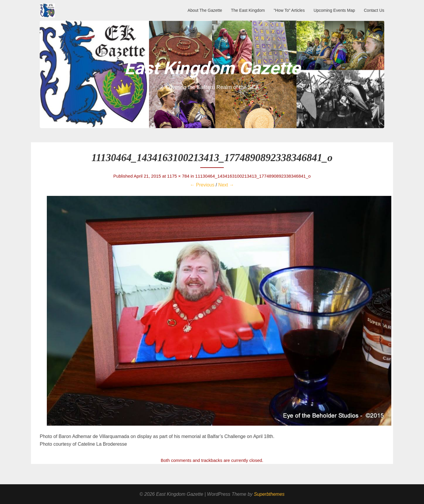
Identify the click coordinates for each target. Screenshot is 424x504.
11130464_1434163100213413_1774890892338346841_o (253, 176)
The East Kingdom (248, 10)
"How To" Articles (289, 10)
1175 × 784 (178, 176)
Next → (226, 185)
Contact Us (374, 10)
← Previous (202, 185)
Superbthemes (269, 494)
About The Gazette (205, 10)
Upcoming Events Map (334, 10)
